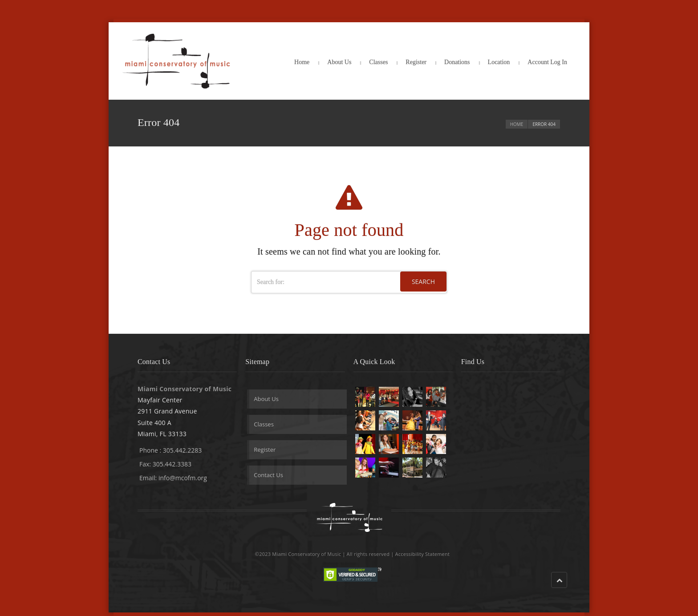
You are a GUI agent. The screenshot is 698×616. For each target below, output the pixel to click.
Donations (457, 62)
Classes (378, 62)
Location (499, 62)
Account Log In (547, 62)
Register (416, 62)
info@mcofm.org (183, 478)
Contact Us (268, 475)
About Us (339, 62)
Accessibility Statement (423, 554)
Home (302, 62)
